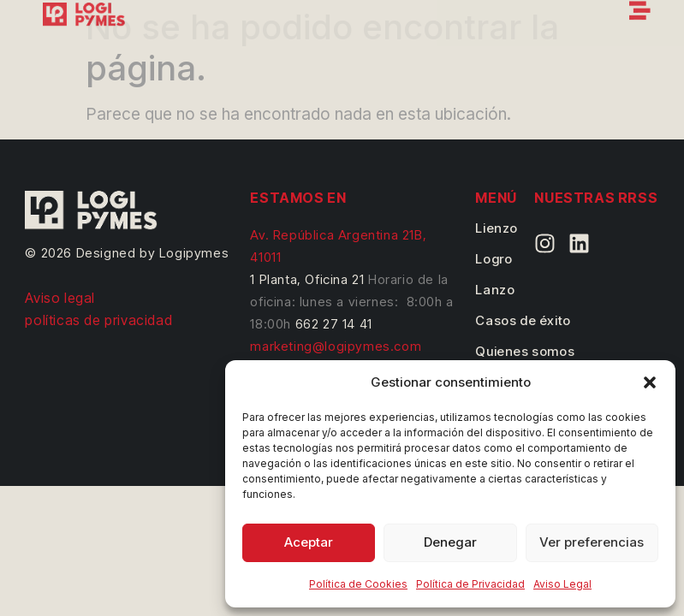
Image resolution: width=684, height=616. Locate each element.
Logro (494, 259)
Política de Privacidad (470, 584)
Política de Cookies (358, 584)
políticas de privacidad (98, 320)
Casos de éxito (523, 320)
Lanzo (495, 290)
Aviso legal (60, 298)
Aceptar (309, 542)
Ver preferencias (592, 542)
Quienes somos (525, 351)
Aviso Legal (562, 584)
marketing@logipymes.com (336, 346)
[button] (650, 382)
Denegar (450, 542)
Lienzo (497, 228)
